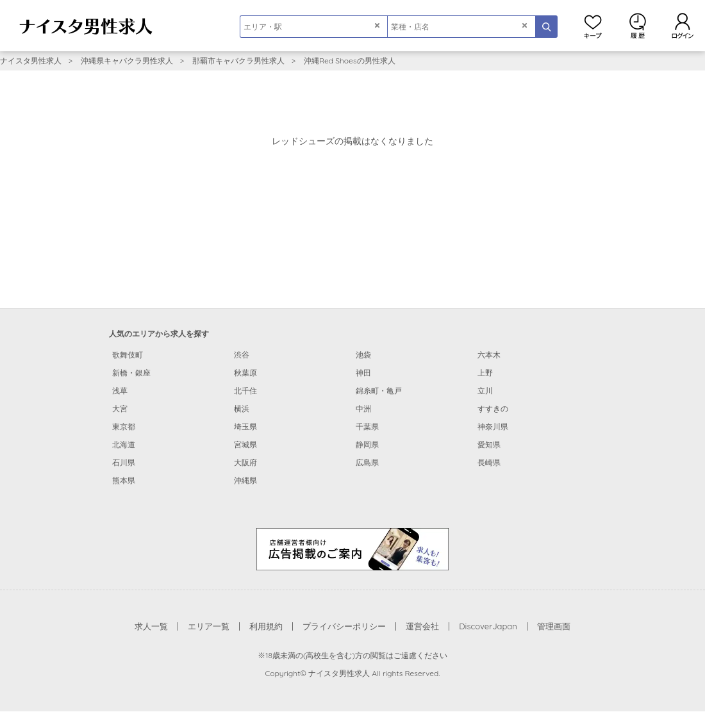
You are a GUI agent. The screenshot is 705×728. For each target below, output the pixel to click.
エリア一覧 (209, 626)
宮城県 (245, 444)
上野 (485, 373)
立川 (485, 391)
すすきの (493, 409)
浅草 (120, 391)
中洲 (363, 409)
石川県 (124, 462)
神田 (363, 373)
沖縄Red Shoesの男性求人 (350, 61)
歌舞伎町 (128, 355)
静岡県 (367, 444)
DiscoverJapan (488, 626)
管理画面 (554, 626)
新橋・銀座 (131, 373)
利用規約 (266, 626)
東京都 (124, 426)
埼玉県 (245, 426)
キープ (593, 26)
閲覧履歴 (638, 26)
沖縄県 (245, 480)
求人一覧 (151, 626)
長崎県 (489, 462)
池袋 (363, 355)
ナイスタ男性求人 (31, 61)
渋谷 (242, 355)
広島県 (367, 462)
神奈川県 (493, 426)
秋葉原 (245, 373)
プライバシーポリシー (344, 626)
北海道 (124, 444)
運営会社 (422, 626)
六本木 (489, 355)
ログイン (683, 26)
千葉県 (367, 426)
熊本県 (124, 480)
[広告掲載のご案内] (352, 549)
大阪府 (245, 462)
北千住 (245, 391)
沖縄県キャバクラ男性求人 (127, 61)
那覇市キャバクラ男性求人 (238, 61)
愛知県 (489, 444)
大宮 (120, 409)
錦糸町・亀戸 (379, 391)
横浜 (242, 409)
